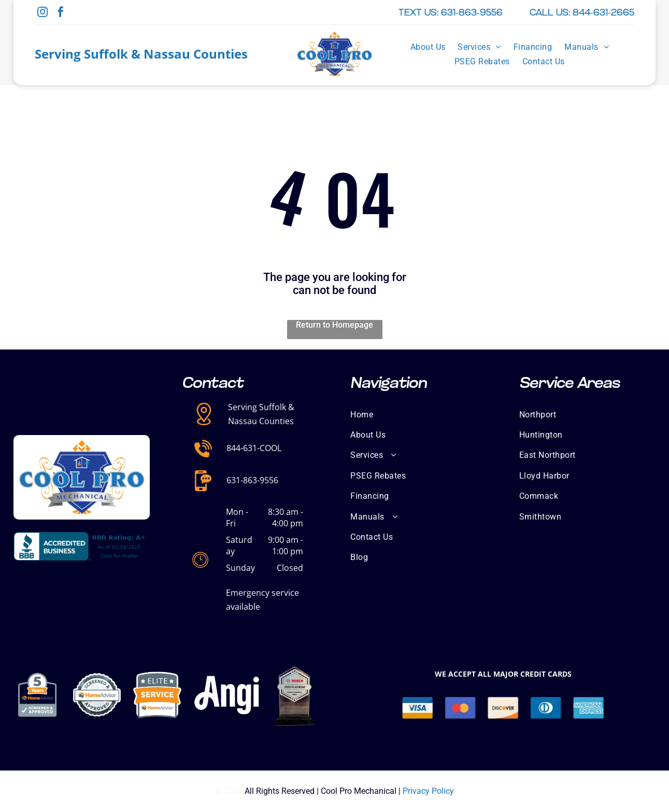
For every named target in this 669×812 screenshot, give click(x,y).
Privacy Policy (428, 791)
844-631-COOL (254, 448)
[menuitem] (428, 47)
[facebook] (61, 13)
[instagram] (42, 13)
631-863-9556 (252, 480)
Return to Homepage (334, 325)
